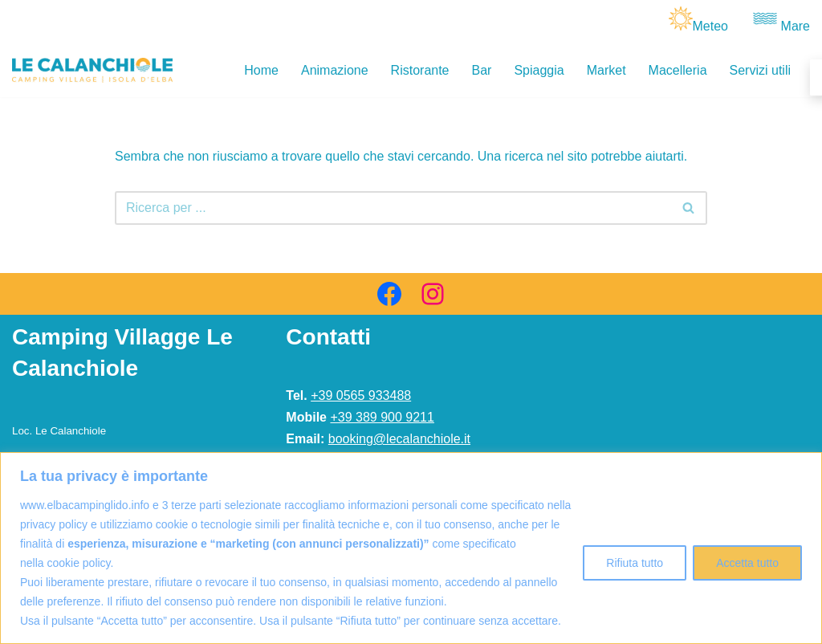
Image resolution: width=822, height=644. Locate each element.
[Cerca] (393, 208)
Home (261, 70)
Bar (482, 70)
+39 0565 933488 (361, 395)
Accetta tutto (747, 563)
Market (606, 70)
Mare (796, 26)
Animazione (335, 70)
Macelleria (678, 70)
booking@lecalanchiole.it (399, 439)
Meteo (710, 26)
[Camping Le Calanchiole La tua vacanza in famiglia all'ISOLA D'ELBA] (92, 70)
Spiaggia (539, 70)
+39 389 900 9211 (382, 417)
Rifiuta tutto (635, 563)
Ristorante (420, 70)
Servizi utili (760, 70)
